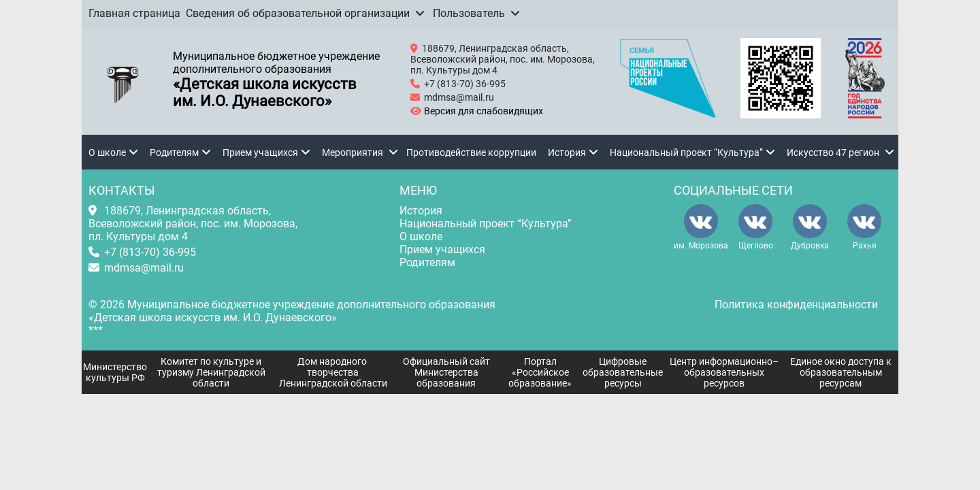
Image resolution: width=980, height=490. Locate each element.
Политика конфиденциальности (796, 305)
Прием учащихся (260, 152)
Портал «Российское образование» (540, 372)
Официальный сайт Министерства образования (446, 372)
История (567, 152)
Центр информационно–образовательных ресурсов (724, 372)
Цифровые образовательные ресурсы (623, 372)
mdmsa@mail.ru (459, 97)
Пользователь (469, 13)
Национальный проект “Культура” (686, 152)
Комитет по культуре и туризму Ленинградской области (211, 372)
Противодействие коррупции (471, 152)
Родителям (174, 152)
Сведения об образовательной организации (298, 13)
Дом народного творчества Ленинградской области (333, 372)
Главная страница (134, 13)
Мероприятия (353, 152)
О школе (107, 152)
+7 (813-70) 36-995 (465, 84)
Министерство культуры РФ (115, 372)
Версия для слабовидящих (481, 111)
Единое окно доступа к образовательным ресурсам (841, 372)
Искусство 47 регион (833, 152)
